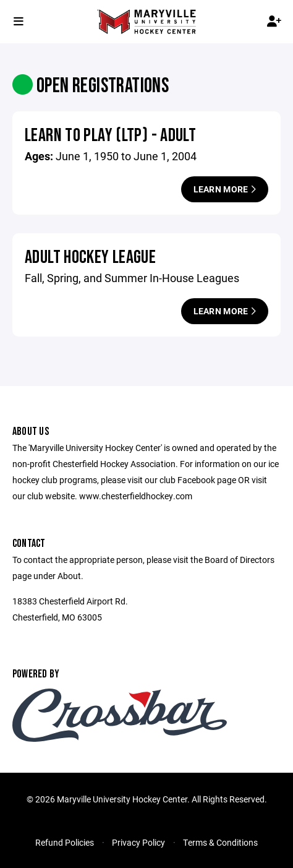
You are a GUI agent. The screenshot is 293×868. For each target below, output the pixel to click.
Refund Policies (65, 842)
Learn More (225, 189)
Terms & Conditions (220, 842)
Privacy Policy (138, 842)
